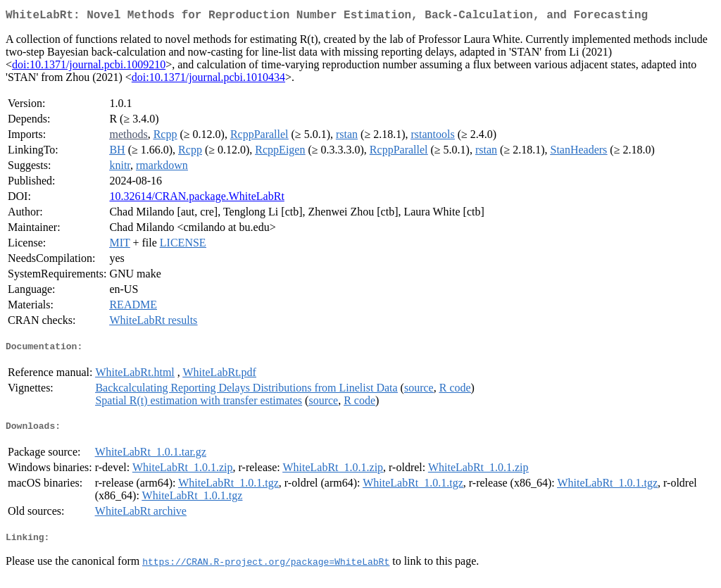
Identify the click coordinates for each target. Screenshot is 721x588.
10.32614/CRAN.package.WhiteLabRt (196, 199)
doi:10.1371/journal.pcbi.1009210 (89, 67)
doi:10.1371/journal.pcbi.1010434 (208, 80)
